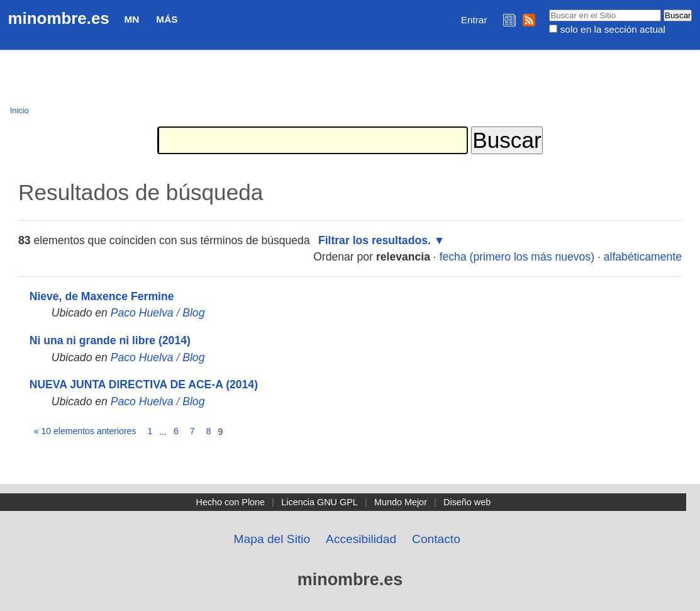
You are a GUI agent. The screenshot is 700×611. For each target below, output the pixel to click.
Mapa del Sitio (272, 539)
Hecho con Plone (231, 502)
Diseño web (467, 502)
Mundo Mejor (401, 502)
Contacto (436, 539)
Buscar (549, 9)
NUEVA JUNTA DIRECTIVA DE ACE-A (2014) (144, 384)
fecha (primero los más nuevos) (517, 257)
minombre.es (59, 18)
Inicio (19, 110)
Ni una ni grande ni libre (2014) (110, 340)
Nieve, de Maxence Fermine (102, 296)
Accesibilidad (361, 539)
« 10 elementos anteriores (85, 431)
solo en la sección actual (613, 29)
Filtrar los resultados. (375, 240)
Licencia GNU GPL (319, 502)
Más (167, 19)
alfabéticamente (643, 257)
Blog (193, 313)
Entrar (474, 20)
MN (132, 19)
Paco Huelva (142, 313)
